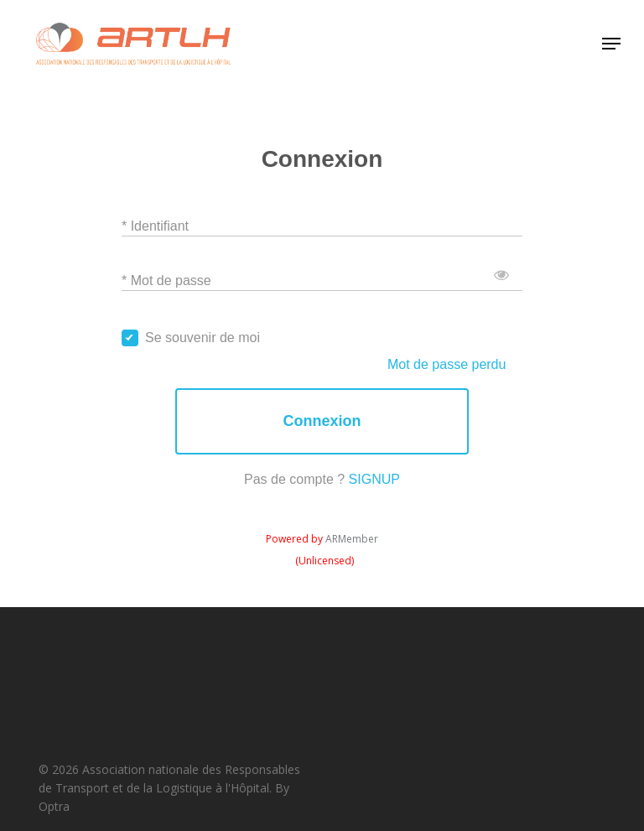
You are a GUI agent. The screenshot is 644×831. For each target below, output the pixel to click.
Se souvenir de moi (203, 338)
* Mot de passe (166, 280)
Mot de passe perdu (447, 364)
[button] (611, 44)
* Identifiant (155, 225)
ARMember (352, 539)
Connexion (322, 421)
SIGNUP (374, 479)
